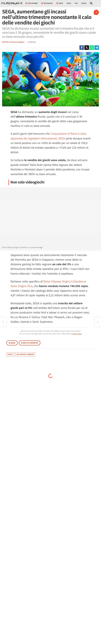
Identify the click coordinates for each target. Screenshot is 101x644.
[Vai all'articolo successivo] (3, 322)
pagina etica (77, 334)
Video (69, 3)
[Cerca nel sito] (91, 3)
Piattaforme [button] (32, 3)
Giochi (84, 3)
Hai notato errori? (25, 354)
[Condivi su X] (87, 48)
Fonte (10, 354)
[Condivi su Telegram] (97, 48)
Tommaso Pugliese (17, 42)
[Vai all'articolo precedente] (98, 322)
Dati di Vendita (30, 343)
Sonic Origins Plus (21, 286)
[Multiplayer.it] (12, 3)
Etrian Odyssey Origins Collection (63, 281)
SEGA (12, 343)
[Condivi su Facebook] (82, 48)
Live (76, 3)
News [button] (60, 3)
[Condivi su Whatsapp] (92, 48)
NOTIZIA (5, 42)
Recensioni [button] (47, 3)
